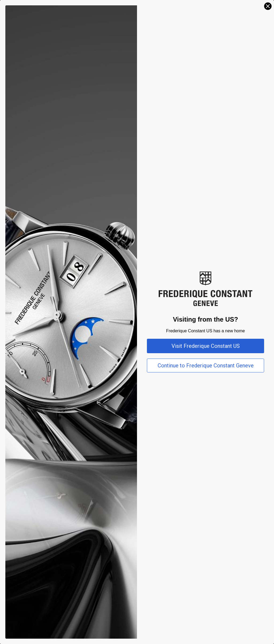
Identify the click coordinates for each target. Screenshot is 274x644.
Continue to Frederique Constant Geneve (206, 366)
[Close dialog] (268, 6)
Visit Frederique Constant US (206, 346)
